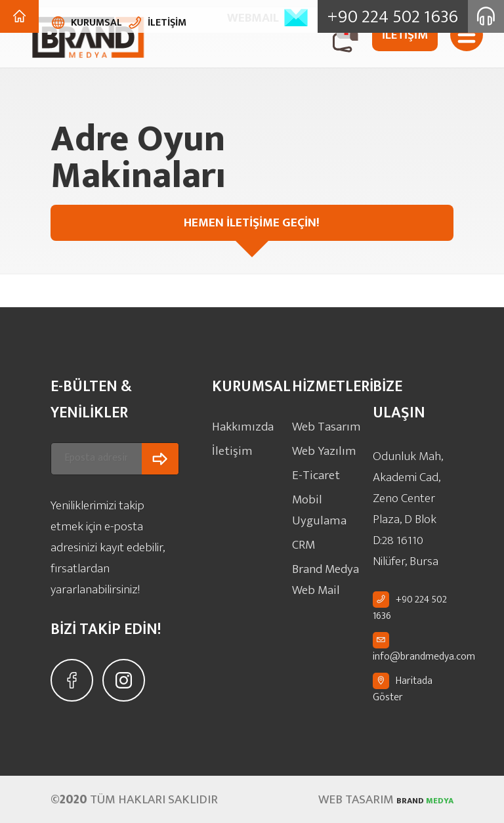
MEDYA (412, 799)
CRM (303, 515)
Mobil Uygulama (330, 493)
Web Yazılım (320, 448)
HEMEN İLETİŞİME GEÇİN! (368, 222)
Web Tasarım (323, 426)
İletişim (229, 448)
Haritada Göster (403, 689)
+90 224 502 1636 (410, 608)
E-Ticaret (314, 470)
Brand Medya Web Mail (323, 547)
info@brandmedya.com (424, 656)
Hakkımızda (239, 426)
